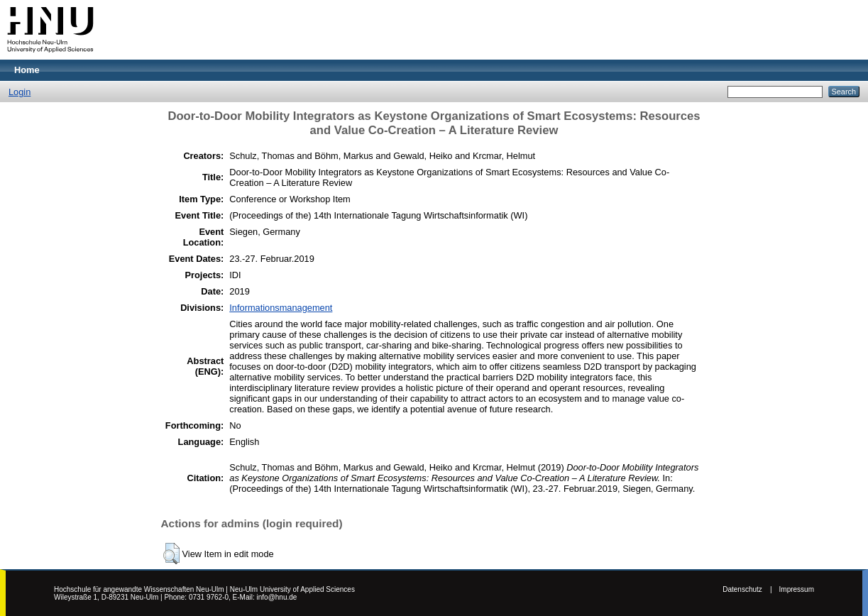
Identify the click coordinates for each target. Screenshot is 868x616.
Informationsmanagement (281, 308)
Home (27, 70)
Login (20, 92)
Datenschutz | (747, 589)
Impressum (797, 589)
